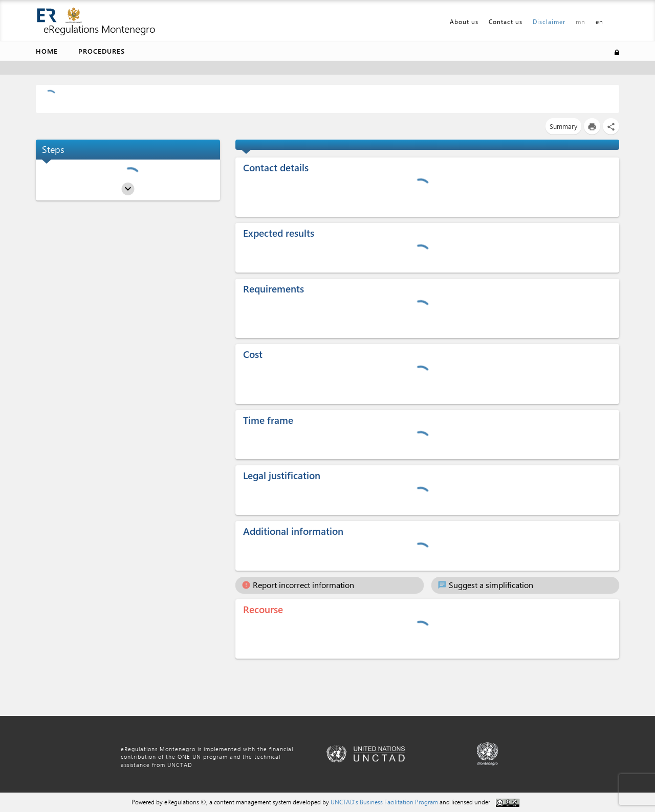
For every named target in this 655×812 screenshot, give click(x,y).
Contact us (506, 21)
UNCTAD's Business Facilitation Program (384, 802)
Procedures (102, 51)
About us (464, 21)
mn (581, 21)
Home (47, 51)
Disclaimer (549, 21)
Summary (563, 126)
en (599, 21)
